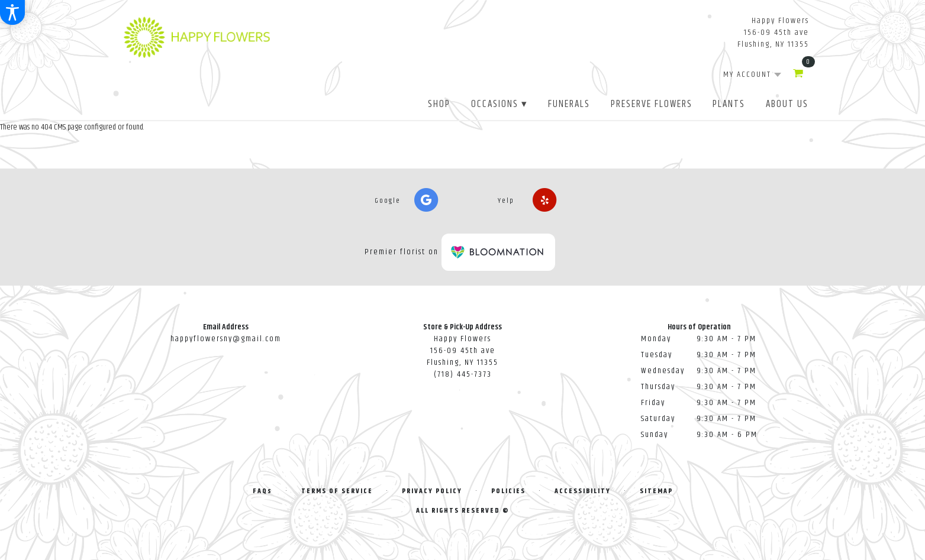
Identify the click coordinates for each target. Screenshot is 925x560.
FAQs (262, 491)
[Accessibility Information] (12, 12)
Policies (508, 491)
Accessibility (583, 491)
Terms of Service (337, 491)
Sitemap (656, 491)
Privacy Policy (432, 491)
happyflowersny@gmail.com (226, 339)
